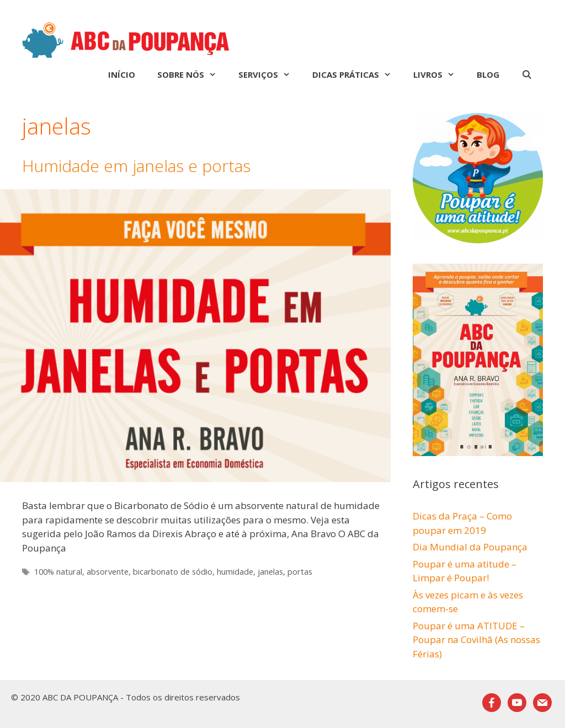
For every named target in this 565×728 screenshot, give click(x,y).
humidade (235, 572)
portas (300, 572)
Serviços (270, 74)
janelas (270, 572)
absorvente (108, 572)
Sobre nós (192, 74)
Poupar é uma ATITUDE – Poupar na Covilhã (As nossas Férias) (476, 640)
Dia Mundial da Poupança (470, 547)
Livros (439, 74)
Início (122, 74)
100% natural (58, 572)
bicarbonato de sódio (173, 572)
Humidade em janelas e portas (136, 166)
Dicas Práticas (357, 74)
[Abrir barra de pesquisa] (527, 74)
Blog (488, 74)
